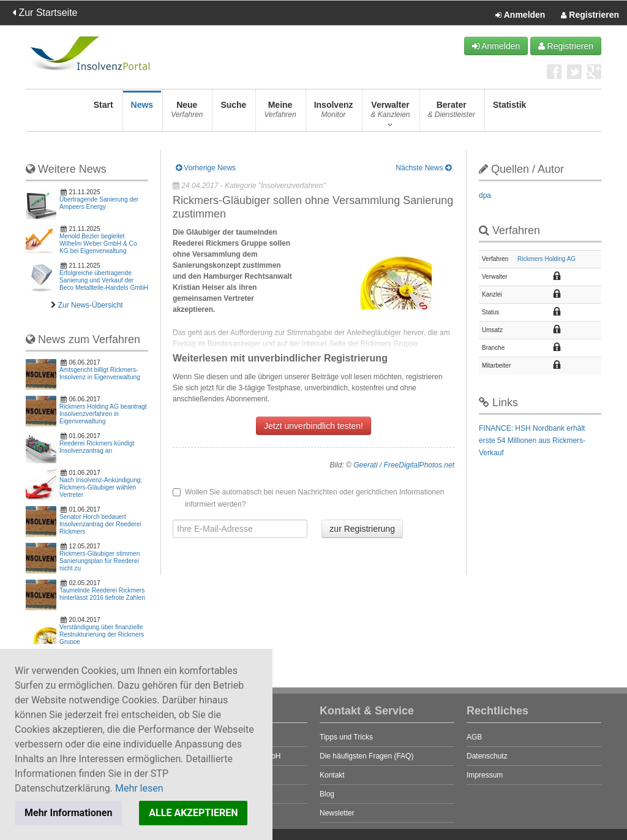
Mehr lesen (139, 788)
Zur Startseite (45, 13)
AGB (474, 737)
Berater (452, 113)
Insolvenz (334, 113)
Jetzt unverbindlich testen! (313, 426)
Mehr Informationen (68, 813)
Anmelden (520, 15)
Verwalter (390, 113)
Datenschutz (487, 756)
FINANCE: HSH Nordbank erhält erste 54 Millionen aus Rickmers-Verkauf (532, 441)
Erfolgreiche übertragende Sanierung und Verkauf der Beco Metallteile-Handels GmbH (104, 280)
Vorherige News (206, 168)
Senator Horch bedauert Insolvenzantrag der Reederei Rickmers (100, 524)
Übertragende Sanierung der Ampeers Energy (99, 203)
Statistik (509, 113)
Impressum (485, 775)
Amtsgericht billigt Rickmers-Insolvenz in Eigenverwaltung (100, 373)
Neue (187, 113)
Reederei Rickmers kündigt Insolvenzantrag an (97, 447)
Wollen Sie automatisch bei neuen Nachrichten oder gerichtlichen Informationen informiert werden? (308, 498)
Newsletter (337, 813)
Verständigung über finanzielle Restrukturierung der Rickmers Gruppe (102, 634)
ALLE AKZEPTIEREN (193, 813)
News (142, 113)
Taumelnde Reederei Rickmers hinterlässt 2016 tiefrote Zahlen (102, 594)
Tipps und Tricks (346, 737)
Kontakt (332, 775)
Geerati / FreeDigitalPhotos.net (404, 465)
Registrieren (590, 15)
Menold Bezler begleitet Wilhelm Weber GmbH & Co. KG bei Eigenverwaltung (99, 244)
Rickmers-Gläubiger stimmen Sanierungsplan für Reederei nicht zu (99, 561)
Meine (280, 113)
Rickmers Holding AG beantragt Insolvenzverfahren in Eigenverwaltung (103, 414)
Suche (233, 113)
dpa (485, 195)
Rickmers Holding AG (546, 259)
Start (103, 113)
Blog (327, 794)
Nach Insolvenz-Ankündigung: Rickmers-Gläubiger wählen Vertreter (101, 487)
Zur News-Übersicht (91, 305)
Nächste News (423, 168)
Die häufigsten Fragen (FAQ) (366, 756)
